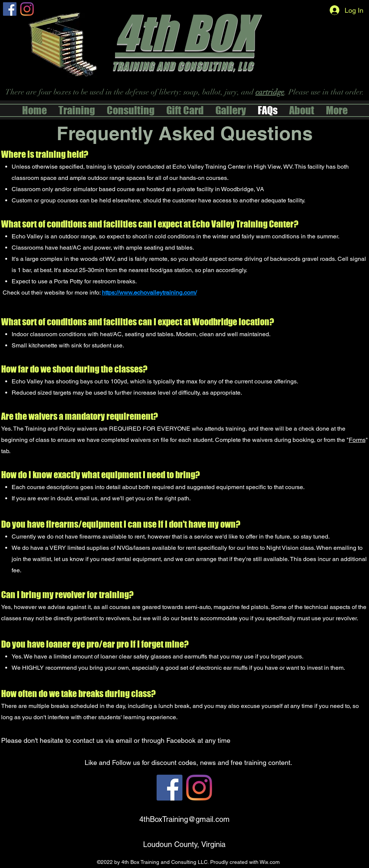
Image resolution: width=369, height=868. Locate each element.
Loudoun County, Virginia (184, 844)
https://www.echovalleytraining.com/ (149, 293)
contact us (88, 740)
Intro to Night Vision (273, 548)
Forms (357, 440)
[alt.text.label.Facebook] (10, 9)
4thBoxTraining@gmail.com (184, 819)
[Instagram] (27, 9)
